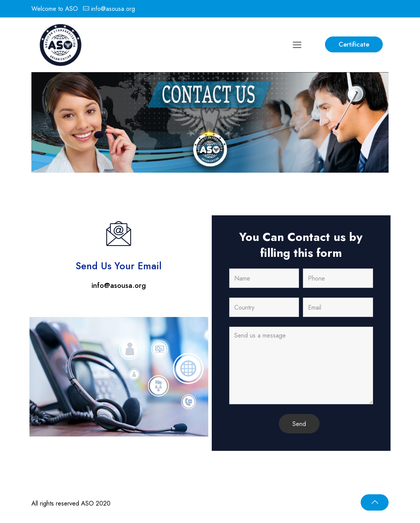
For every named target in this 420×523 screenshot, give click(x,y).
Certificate (354, 44)
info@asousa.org (113, 9)
